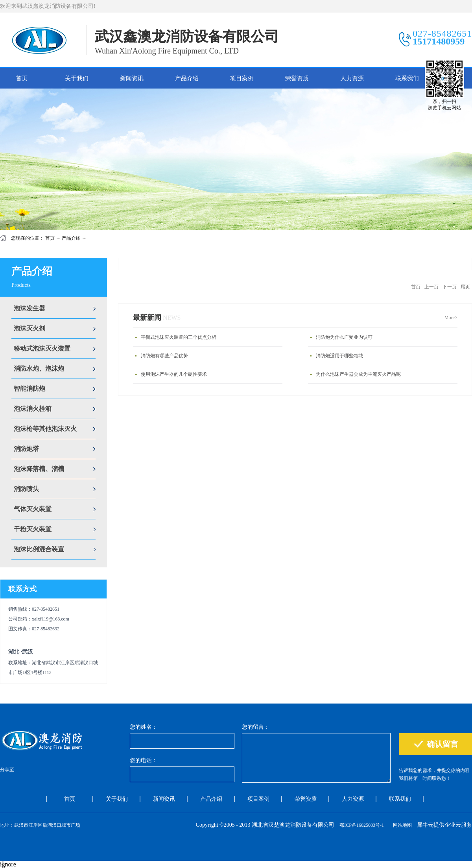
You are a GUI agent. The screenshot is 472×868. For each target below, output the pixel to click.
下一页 (450, 287)
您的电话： (144, 760)
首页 (22, 78)
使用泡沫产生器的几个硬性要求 (174, 374)
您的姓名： (144, 727)
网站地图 (401, 825)
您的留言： (256, 727)
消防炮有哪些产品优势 (164, 356)
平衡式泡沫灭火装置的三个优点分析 (179, 337)
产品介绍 (71, 238)
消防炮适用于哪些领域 (339, 356)
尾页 (465, 287)
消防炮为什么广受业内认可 (344, 337)
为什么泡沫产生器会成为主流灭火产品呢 (358, 374)
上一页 (431, 287)
